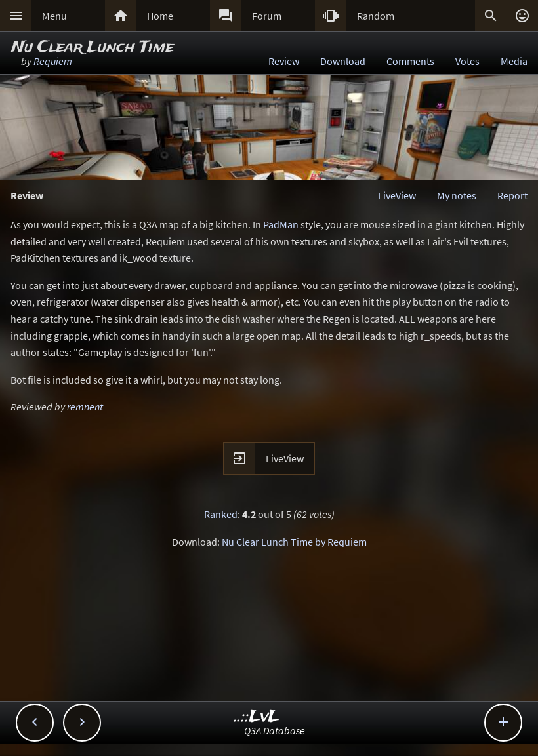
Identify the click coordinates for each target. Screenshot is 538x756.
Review (284, 61)
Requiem (53, 61)
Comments (410, 61)
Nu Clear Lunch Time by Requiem (294, 542)
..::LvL (257, 717)
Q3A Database (275, 730)
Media (514, 61)
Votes (467, 61)
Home (160, 16)
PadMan (281, 224)
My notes (457, 195)
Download (343, 61)
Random (376, 16)
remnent (85, 407)
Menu (54, 16)
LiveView (397, 195)
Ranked (221, 514)
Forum (267, 16)
